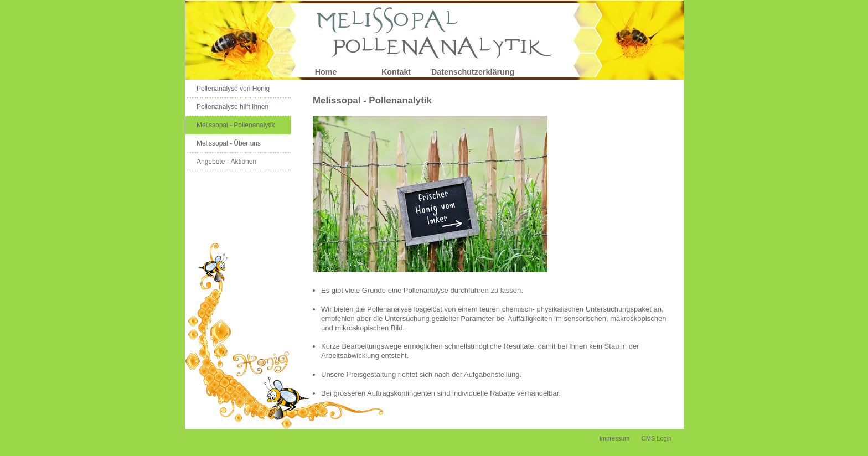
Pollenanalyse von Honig (233, 89)
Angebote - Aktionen (226, 162)
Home (326, 72)
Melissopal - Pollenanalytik (236, 125)
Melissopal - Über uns (229, 143)
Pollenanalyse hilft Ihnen (232, 107)
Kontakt (396, 72)
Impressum (614, 438)
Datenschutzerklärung (466, 72)
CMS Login (657, 438)
